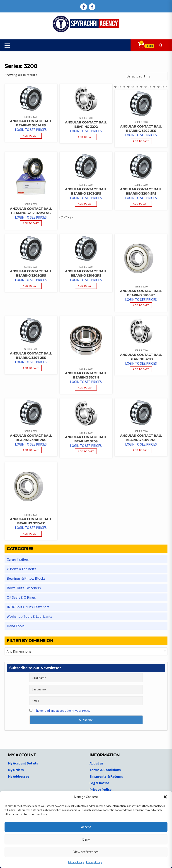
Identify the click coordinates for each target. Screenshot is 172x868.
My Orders (16, 770)
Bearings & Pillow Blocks (26, 578)
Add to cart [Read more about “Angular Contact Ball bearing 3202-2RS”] (141, 141)
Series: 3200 (31, 117)
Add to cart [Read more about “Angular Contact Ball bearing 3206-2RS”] (86, 286)
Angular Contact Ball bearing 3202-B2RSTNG (31, 211)
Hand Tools (16, 626)
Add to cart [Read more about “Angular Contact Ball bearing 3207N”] (86, 387)
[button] (165, 797)
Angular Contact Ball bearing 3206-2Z (141, 293)
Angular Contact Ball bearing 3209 (86, 439)
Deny (86, 839)
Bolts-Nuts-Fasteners (24, 588)
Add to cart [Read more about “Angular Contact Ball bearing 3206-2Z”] (141, 305)
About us (97, 763)
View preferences (86, 852)
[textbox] (86, 651)
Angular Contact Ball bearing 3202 (86, 124)
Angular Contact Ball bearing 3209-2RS (141, 438)
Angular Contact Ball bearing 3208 (141, 357)
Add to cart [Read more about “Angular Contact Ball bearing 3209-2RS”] (141, 450)
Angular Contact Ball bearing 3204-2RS (141, 191)
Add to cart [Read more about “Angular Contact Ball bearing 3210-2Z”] (31, 534)
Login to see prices (31, 130)
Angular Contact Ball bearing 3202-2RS (141, 129)
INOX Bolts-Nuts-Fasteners (28, 607)
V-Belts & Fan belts (22, 569)
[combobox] (86, 652)
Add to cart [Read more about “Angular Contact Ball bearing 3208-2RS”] (31, 450)
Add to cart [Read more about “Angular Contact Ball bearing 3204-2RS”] (141, 204)
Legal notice (99, 783)
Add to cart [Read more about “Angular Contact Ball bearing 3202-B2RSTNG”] (31, 223)
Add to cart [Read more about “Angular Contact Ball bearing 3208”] (141, 369)
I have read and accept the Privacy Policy (63, 711)
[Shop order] (146, 76)
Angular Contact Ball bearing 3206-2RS (86, 273)
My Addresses (19, 776)
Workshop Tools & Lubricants (30, 616)
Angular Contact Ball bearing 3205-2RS (31, 273)
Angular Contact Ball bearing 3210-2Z (31, 521)
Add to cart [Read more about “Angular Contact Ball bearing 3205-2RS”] (31, 286)
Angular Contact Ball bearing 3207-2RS (31, 356)
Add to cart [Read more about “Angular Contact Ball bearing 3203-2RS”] (86, 204)
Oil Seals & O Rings (21, 597)
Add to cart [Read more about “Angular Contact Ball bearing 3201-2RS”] (31, 136)
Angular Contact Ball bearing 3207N (86, 375)
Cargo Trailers (18, 559)
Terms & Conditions (105, 770)
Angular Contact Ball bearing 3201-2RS (31, 123)
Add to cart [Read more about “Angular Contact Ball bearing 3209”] (86, 451)
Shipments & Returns (106, 776)
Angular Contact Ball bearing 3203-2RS (86, 191)
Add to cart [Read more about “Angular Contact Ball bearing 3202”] (86, 137)
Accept (86, 827)
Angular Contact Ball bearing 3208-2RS (31, 438)
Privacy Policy (76, 862)
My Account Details (23, 763)
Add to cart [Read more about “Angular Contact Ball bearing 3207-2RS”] (31, 368)
